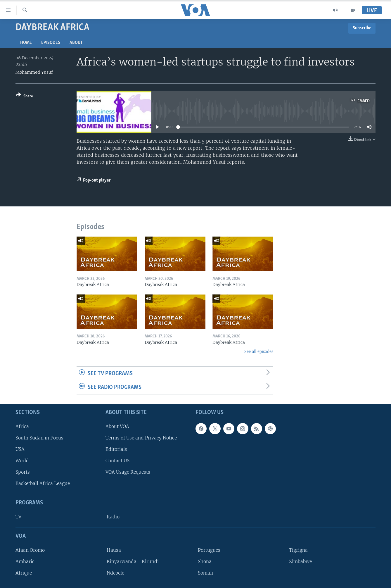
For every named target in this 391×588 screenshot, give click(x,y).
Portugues (209, 550)
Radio (113, 517)
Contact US (117, 461)
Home (26, 43)
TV (18, 517)
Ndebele (115, 573)
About (76, 43)
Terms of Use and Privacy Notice (141, 438)
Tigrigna (298, 550)
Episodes (51, 43)
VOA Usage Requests (128, 472)
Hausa (114, 550)
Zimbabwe (300, 562)
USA (20, 449)
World (22, 461)
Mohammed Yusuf (34, 72)
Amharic (25, 562)
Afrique (24, 573)
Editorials (116, 449)
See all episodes (259, 352)
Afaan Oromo (30, 550)
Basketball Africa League (43, 483)
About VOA (117, 426)
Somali (205, 573)
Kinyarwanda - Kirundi (133, 562)
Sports (23, 472)
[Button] (24, 97)
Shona (205, 562)
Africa (22, 426)
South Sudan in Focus (39, 438)
